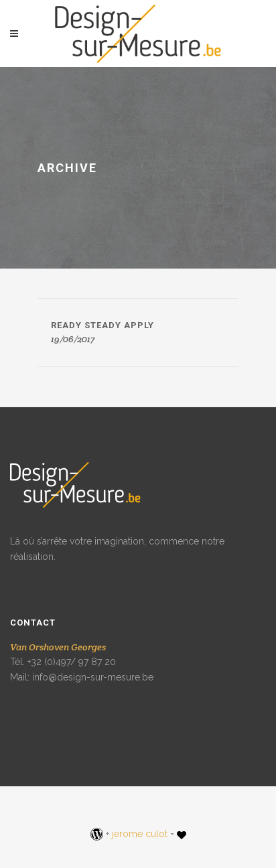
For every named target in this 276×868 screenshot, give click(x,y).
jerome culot (140, 834)
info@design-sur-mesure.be (93, 677)
